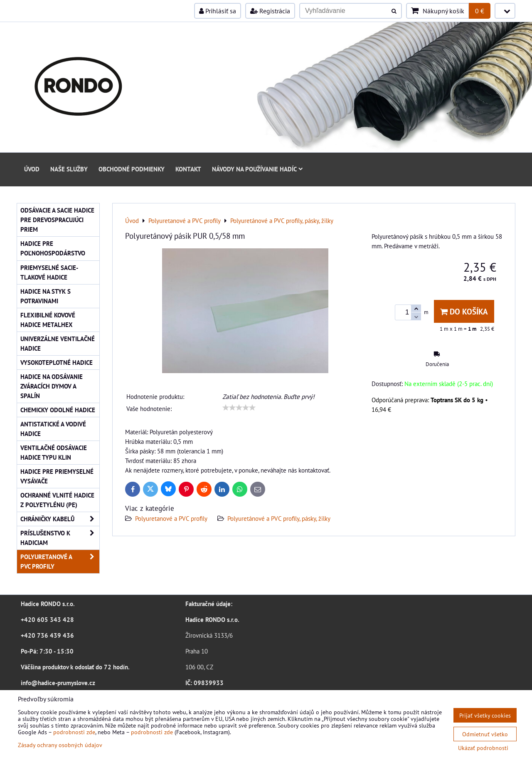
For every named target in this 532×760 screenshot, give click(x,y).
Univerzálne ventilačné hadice (58, 343)
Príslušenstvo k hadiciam (60, 538)
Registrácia (270, 11)
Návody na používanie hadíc (257, 169)
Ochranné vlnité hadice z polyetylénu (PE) (57, 500)
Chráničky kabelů (60, 519)
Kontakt (188, 169)
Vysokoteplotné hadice (57, 362)
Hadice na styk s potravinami (46, 296)
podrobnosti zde (74, 732)
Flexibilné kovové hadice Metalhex (48, 320)
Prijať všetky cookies (485, 715)
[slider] (239, 408)
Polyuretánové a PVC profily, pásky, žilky (279, 518)
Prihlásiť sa (218, 11)
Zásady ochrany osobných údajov (60, 745)
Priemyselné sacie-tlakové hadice (49, 272)
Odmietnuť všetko (485, 734)
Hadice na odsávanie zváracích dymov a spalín (52, 386)
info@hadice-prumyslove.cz (58, 683)
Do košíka (464, 311)
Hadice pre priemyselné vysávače (57, 476)
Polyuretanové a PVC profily (171, 518)
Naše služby (69, 169)
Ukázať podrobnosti (483, 748)
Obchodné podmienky (132, 169)
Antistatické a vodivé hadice (53, 429)
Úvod (32, 169)
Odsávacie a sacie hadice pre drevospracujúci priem (57, 220)
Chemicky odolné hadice (58, 410)
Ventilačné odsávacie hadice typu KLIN (54, 452)
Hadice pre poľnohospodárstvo (53, 248)
